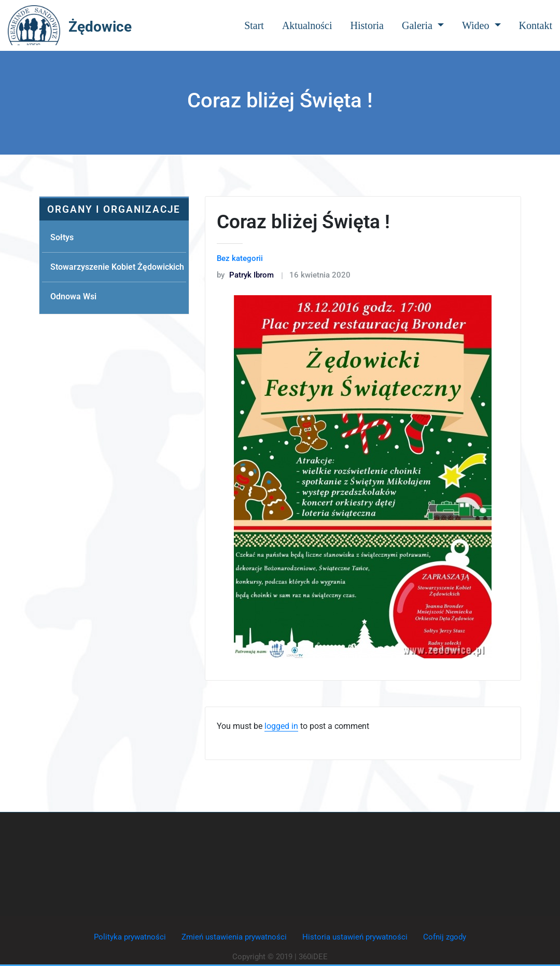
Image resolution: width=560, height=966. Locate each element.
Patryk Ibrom (245, 275)
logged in (281, 726)
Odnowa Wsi (73, 296)
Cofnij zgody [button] (445, 937)
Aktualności (307, 25)
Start (254, 25)
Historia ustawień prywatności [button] (355, 937)
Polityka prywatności (130, 937)
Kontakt (536, 25)
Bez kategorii (240, 258)
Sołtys (62, 237)
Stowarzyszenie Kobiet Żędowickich (117, 267)
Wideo (481, 25)
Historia (367, 25)
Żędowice (100, 27)
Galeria (423, 25)
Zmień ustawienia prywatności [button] (234, 937)
